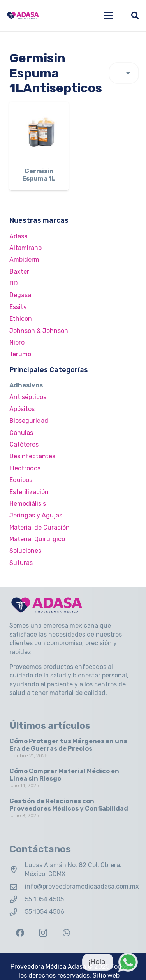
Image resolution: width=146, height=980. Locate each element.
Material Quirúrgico (37, 539)
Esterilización (29, 492)
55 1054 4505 (44, 899)
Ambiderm (24, 260)
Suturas (21, 563)
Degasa (20, 295)
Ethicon (21, 319)
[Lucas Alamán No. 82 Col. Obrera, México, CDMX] (17, 870)
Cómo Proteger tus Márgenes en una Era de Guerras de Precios (68, 745)
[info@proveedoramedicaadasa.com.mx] (17, 887)
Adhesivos (26, 385)
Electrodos (25, 468)
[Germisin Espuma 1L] (39, 132)
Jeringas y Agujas (36, 515)
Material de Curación (40, 527)
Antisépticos (28, 397)
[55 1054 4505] (17, 899)
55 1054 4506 (45, 912)
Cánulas (21, 433)
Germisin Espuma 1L (39, 175)
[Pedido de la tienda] (124, 73)
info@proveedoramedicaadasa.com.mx (82, 886)
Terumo (20, 354)
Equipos (21, 480)
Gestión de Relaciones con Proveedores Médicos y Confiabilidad (69, 805)
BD (14, 283)
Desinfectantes (32, 456)
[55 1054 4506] (17, 912)
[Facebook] (20, 933)
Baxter (19, 272)
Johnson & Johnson (39, 331)
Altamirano (26, 248)
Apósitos (22, 409)
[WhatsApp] (66, 933)
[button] (108, 16)
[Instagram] (43, 933)
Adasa (18, 236)
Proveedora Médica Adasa (48, 967)
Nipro (17, 342)
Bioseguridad (29, 421)
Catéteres (24, 444)
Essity (18, 307)
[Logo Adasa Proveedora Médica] (23, 16)
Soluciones (25, 551)
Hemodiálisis (28, 504)
